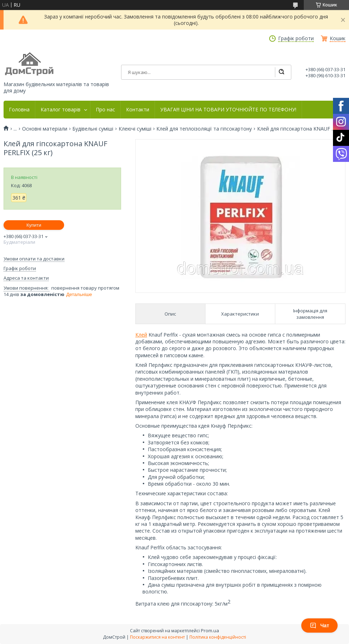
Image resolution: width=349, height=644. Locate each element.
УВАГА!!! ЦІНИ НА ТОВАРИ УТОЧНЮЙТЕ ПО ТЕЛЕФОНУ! (228, 110)
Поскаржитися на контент (157, 637)
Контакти (138, 110)
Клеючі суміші (135, 129)
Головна (19, 110)
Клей (141, 335)
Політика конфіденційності (218, 637)
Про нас (105, 110)
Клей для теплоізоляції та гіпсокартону (204, 129)
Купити (34, 225)
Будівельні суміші (93, 129)
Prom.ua (210, 630)
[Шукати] (281, 72)
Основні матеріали (45, 129)
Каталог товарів (61, 110)
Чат (319, 625)
